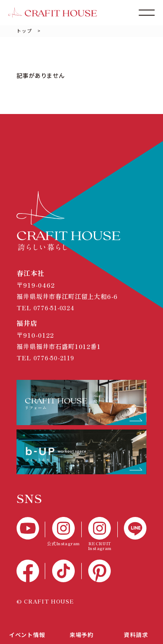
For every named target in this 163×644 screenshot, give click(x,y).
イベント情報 (27, 633)
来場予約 (81, 633)
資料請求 (136, 633)
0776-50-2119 (57, 357)
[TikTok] (63, 571)
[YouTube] (31, 528)
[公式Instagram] (63, 532)
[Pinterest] (100, 571)
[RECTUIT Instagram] (100, 534)
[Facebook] (31, 571)
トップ (24, 31)
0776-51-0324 (57, 307)
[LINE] (132, 528)
